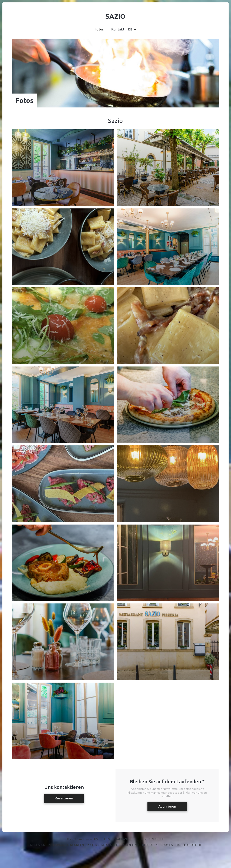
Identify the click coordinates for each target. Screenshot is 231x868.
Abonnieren (167, 806)
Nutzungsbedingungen (66, 845)
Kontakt (118, 30)
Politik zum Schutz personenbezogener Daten (122, 845)
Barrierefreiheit (189, 845)
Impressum (38, 845)
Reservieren (64, 798)
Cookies (167, 845)
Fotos (99, 30)
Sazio (115, 16)
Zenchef (158, 839)
